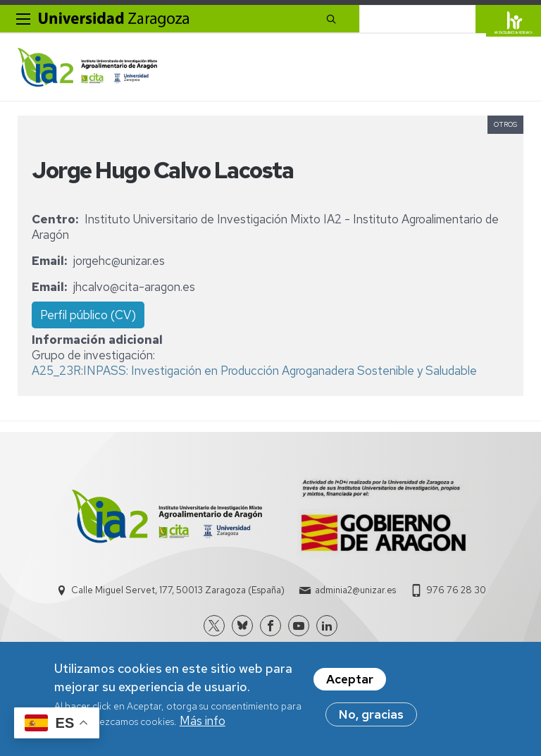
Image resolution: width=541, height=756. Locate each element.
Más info (203, 721)
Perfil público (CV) (88, 315)
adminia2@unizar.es (355, 590)
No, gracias (371, 714)
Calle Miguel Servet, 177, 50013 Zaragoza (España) (178, 590)
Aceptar (350, 679)
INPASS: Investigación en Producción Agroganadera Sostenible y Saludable (280, 371)
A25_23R (56, 371)
